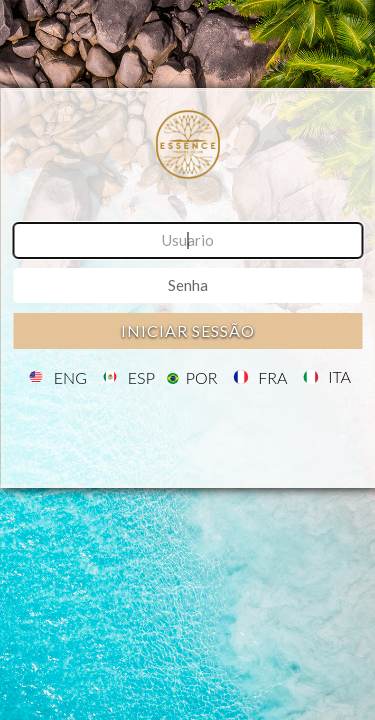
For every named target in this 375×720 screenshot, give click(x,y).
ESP (141, 378)
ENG (70, 378)
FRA (272, 378)
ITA (339, 377)
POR (202, 378)
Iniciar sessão (188, 330)
